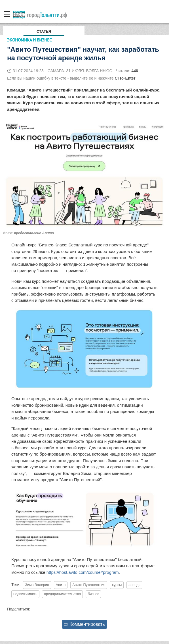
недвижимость (25, 594)
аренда (134, 585)
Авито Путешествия (89, 585)
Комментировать (84, 624)
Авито (61, 585)
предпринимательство (62, 594)
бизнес (93, 594)
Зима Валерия (37, 585)
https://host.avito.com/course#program (83, 572)
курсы (117, 585)
